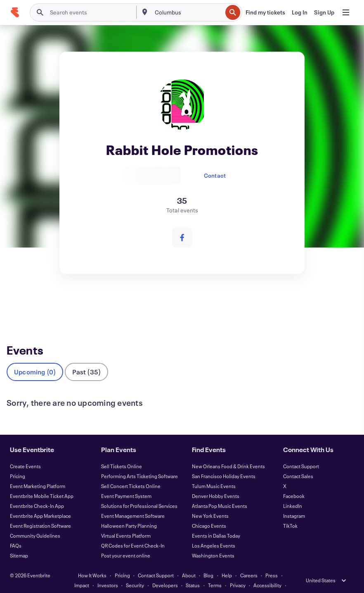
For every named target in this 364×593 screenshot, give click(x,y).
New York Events (210, 502)
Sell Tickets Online (122, 452)
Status (193, 572)
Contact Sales (298, 462)
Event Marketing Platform (38, 472)
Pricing (18, 462)
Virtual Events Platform (126, 522)
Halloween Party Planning (129, 512)
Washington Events (213, 542)
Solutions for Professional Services (139, 492)
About (189, 562)
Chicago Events (209, 512)
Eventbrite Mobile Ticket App (42, 482)
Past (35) (86, 358)
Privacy (238, 572)
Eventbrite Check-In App (37, 492)
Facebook (294, 482)
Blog (208, 562)
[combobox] (188, 12)
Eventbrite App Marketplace (40, 502)
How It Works (92, 562)
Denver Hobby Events (216, 482)
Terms (215, 572)
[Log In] (300, 12)
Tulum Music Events (214, 472)
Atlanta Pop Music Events (220, 492)
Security (135, 572)
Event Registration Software (40, 512)
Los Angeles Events (214, 532)
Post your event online (126, 542)
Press (272, 562)
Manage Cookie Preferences (195, 581)
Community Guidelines (35, 522)
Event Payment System (126, 482)
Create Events (25, 452)
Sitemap (19, 542)
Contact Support (301, 452)
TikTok (290, 512)
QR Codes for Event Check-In (133, 532)
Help (227, 562)
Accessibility (267, 572)
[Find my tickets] (265, 12)
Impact (82, 572)
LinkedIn (293, 492)
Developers (165, 572)
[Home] (15, 12)
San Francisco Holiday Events (224, 462)
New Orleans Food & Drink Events (228, 452)
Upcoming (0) (35, 358)
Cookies (147, 581)
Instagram (294, 502)
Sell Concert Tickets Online (131, 472)
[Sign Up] (324, 12)
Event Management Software (133, 502)
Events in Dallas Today (216, 522)
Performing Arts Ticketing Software (139, 462)
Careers (249, 562)
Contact (215, 175)
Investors (108, 572)
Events (17, 305)
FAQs (16, 532)
